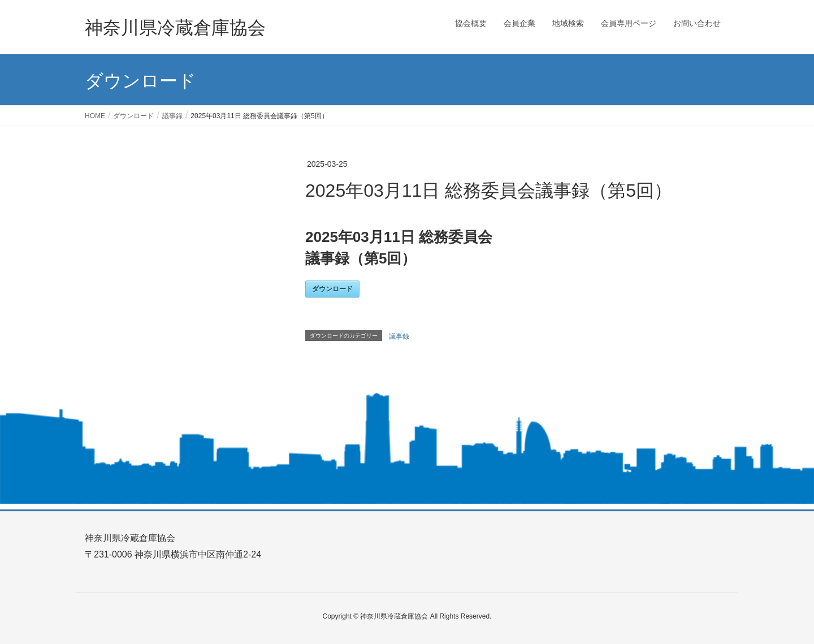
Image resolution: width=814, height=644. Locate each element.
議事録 (399, 336)
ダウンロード (332, 289)
